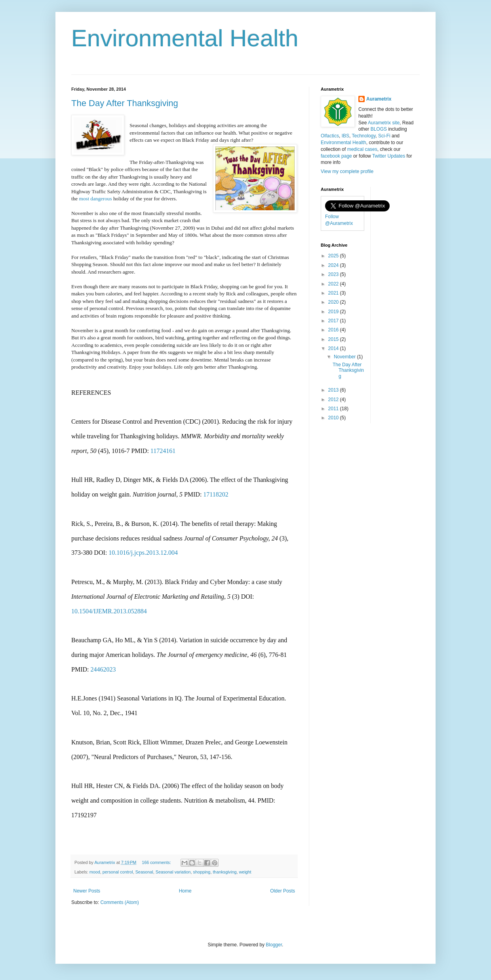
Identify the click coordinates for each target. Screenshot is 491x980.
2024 (334, 265)
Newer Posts (87, 891)
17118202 (216, 494)
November (345, 357)
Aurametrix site (384, 123)
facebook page (336, 156)
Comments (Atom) (119, 902)
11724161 (163, 451)
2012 (334, 400)
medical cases (362, 149)
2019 (334, 312)
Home (185, 891)
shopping (202, 872)
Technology (363, 136)
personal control (118, 872)
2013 (334, 390)
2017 (334, 321)
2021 (334, 293)
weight (245, 872)
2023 (334, 274)
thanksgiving (225, 872)
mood (95, 872)
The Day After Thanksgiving (125, 103)
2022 (334, 284)
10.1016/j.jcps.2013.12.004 (143, 553)
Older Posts (283, 891)
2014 (334, 348)
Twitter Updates (389, 156)
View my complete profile (347, 171)
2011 (334, 409)
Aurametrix (379, 99)
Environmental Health (185, 38)
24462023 (103, 669)
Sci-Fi (384, 136)
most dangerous (95, 199)
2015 (334, 339)
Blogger (274, 945)
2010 (334, 418)
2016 (334, 330)
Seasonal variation (173, 872)
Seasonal (144, 872)
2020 (334, 302)
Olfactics (330, 136)
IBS (345, 136)
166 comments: (157, 862)
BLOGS (379, 129)
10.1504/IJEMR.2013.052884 (109, 611)
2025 (334, 256)
